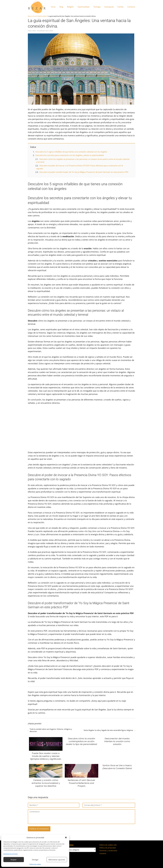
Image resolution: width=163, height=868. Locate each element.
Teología (97, 7)
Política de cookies (35, 864)
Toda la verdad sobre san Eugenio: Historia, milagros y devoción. (51, 730)
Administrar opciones (57, 860)
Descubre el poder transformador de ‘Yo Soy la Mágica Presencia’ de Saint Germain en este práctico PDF (84, 172)
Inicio (53, 7)
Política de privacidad (108, 848)
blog (61, 7)
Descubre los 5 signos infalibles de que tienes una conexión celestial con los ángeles (71, 152)
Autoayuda (109, 7)
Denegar (35, 860)
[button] (66, 837)
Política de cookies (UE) (108, 845)
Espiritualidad (84, 7)
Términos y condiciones (108, 851)
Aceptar (14, 860)
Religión (70, 7)
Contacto (131, 7)
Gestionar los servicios (11, 854)
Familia (120, 7)
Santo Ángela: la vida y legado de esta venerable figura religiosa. (108, 730)
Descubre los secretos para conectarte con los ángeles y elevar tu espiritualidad (70, 155)
